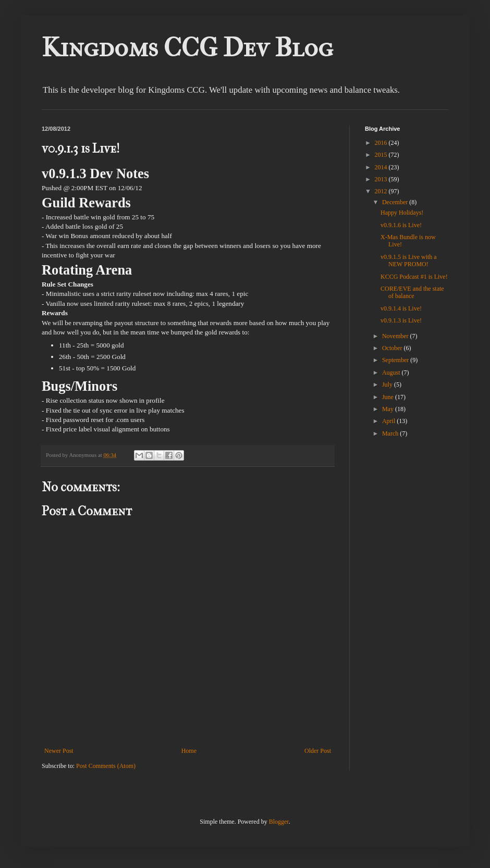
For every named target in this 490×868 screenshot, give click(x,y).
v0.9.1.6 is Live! (401, 225)
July (388, 385)
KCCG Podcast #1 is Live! (414, 277)
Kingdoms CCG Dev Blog (187, 48)
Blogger (279, 822)
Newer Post (59, 751)
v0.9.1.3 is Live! (401, 320)
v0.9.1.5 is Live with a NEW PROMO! (409, 261)
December (396, 202)
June (389, 397)
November (396, 336)
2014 (382, 167)
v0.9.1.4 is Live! (401, 308)
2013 (382, 179)
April (389, 421)
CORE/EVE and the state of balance (412, 292)
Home (189, 751)
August (392, 373)
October (393, 348)
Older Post (318, 751)
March (391, 433)
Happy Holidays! (402, 213)
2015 (382, 155)
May (389, 409)
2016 (382, 143)
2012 (382, 191)
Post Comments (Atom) (106, 766)
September (396, 360)
